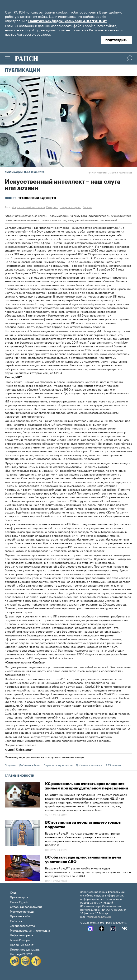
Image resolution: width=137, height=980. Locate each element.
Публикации (23, 70)
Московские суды (22, 911)
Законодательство (22, 925)
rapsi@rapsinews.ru (99, 916)
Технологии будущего (37, 198)
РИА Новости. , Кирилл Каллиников (110, 172)
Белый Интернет (21, 940)
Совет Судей (19, 902)
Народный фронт (22, 944)
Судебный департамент (26, 906)
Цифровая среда (21, 935)
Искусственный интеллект (28, 207)
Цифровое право (70, 207)
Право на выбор (21, 916)
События (16, 921)
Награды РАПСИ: (21, 954)
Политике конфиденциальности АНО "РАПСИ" (68, 21)
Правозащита (19, 897)
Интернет (52, 207)
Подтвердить (116, 40)
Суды (14, 892)
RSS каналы (113, 765)
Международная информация (30, 930)
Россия (87, 207)
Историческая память (25, 949)
